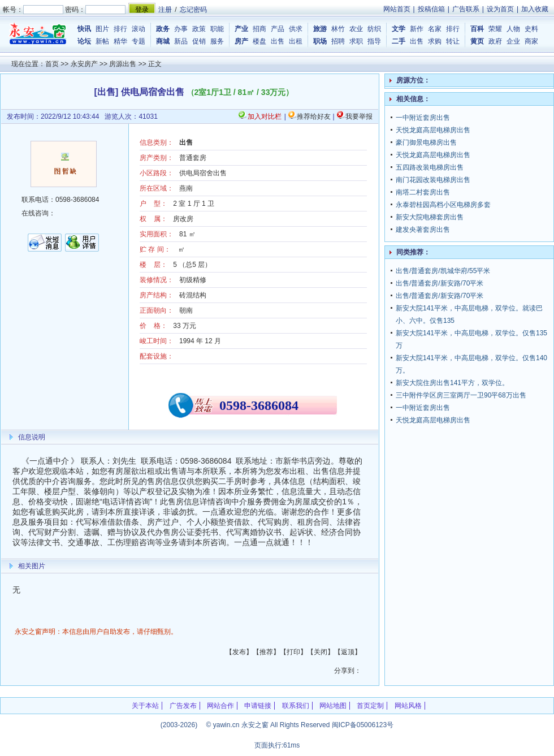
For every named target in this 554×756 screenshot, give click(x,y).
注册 (165, 10)
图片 (102, 29)
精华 (120, 41)
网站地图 (333, 706)
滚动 (138, 29)
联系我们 (296, 706)
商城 (163, 41)
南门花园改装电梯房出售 (433, 180)
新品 (181, 41)
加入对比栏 (265, 116)
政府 (495, 41)
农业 (356, 29)
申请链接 (258, 706)
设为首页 (500, 9)
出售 (278, 41)
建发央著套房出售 (423, 230)
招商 (259, 29)
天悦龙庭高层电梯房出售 (433, 130)
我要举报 (359, 116)
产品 (278, 29)
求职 (356, 41)
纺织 (374, 29)
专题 (138, 41)
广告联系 (466, 9)
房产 (241, 41)
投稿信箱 (431, 9)
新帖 (102, 41)
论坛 (84, 41)
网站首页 (397, 9)
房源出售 (123, 64)
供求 (296, 29)
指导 (374, 41)
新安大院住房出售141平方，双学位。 (452, 383)
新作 (417, 29)
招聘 (338, 41)
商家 (531, 41)
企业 (513, 41)
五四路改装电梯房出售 (430, 167)
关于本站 (145, 706)
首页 (52, 64)
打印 (293, 652)
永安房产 (84, 64)
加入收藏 (535, 9)
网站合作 (220, 706)
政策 (199, 29)
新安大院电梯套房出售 (430, 217)
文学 (399, 29)
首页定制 (370, 706)
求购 (435, 41)
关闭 (321, 652)
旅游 (320, 29)
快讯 (84, 29)
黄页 (477, 41)
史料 (531, 29)
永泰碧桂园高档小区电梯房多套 (443, 205)
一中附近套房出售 (423, 118)
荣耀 (495, 29)
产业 (241, 29)
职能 (217, 29)
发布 (239, 652)
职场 (320, 41)
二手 (399, 41)
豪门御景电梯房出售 (426, 142)
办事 (181, 29)
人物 (513, 29)
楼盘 (259, 41)
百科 (477, 29)
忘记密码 (193, 10)
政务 (163, 29)
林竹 (338, 29)
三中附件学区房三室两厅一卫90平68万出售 (461, 395)
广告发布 (183, 706)
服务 (217, 41)
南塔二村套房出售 (423, 192)
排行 (120, 29)
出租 (296, 41)
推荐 (266, 652)
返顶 (348, 652)
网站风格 (408, 706)
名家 (435, 29)
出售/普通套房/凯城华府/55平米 (443, 271)
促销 (199, 41)
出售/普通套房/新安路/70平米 (440, 283)
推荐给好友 (314, 116)
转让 (453, 41)
